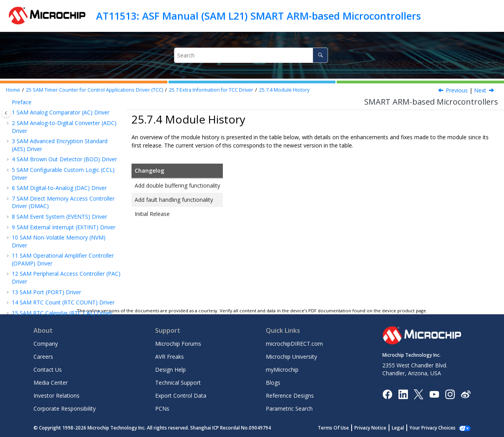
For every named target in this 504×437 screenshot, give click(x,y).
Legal (407, 428)
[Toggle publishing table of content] (6, 113)
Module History (284, 90)
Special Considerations (52, 115)
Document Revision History (51, 285)
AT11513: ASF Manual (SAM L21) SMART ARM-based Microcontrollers (258, 16)
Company (46, 344)
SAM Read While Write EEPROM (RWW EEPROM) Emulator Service (65, 271)
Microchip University (291, 357)
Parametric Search (289, 408)
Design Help (170, 370)
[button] (14, 105)
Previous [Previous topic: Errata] (457, 90)
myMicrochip (282, 370)
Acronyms (44, 168)
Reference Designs (290, 396)
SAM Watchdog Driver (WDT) (53, 238)
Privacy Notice (379, 428)
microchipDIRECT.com (294, 344)
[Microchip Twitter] (419, 394)
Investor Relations (57, 396)
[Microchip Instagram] (450, 394)
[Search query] (251, 55)
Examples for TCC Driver (55, 210)
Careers (43, 357)
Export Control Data (181, 396)
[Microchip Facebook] (387, 394)
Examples (36, 137)
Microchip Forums (178, 344)
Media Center (51, 383)
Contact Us (48, 370)
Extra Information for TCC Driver (211, 90)
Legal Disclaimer (33, 296)
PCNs (162, 408)
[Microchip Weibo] (466, 394)
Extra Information (46, 126)
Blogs (273, 383)
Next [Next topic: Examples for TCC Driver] (480, 90)
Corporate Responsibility (65, 408)
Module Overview (46, 105)
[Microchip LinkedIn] (403, 394)
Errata (39, 189)
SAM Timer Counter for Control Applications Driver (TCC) (94, 90)
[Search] (320, 55)
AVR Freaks (170, 357)
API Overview (40, 147)
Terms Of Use (342, 428)
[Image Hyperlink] (434, 394)
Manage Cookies (437, 428)
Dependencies (49, 178)
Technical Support (178, 383)
